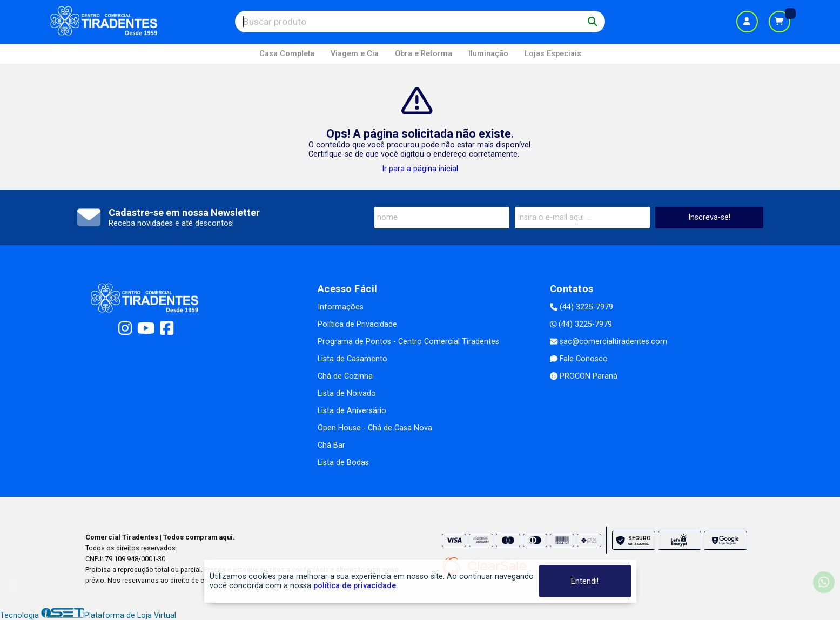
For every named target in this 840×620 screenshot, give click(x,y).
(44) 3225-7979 (582, 307)
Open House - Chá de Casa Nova (375, 428)
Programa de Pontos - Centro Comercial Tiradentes (408, 342)
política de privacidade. (356, 586)
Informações (341, 307)
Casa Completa (287, 54)
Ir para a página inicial (420, 169)
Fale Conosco (579, 359)
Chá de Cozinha (345, 376)
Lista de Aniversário (352, 411)
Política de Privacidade (357, 324)
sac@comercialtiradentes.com (609, 342)
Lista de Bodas (343, 463)
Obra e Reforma (424, 54)
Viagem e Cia (355, 54)
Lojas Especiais (553, 54)
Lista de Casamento (352, 359)
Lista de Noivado (347, 393)
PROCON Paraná (584, 376)
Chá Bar (331, 445)
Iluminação (488, 54)
